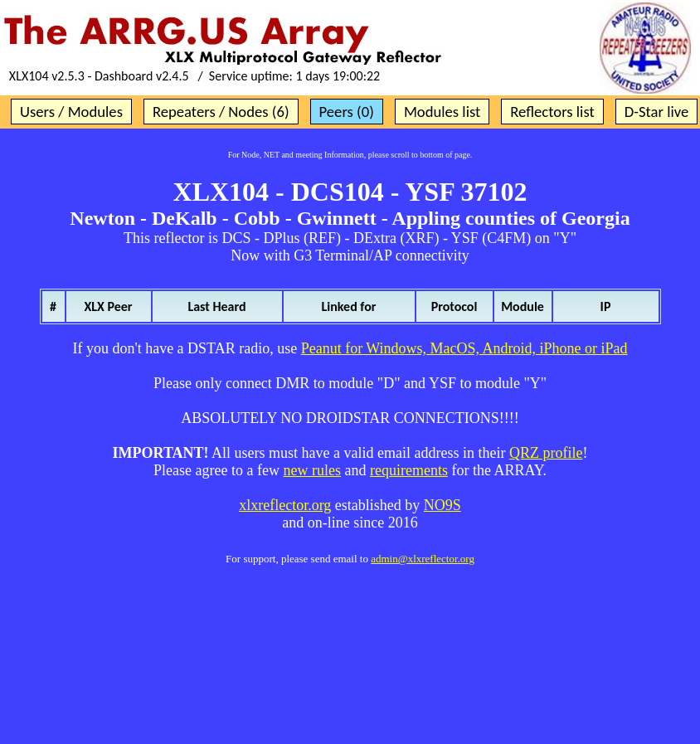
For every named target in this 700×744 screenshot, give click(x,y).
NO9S (442, 505)
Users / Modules (71, 112)
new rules (311, 470)
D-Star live (657, 112)
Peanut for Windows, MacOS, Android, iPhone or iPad (464, 348)
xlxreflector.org (285, 505)
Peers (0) (347, 112)
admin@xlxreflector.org (423, 559)
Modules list (442, 112)
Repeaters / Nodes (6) (221, 112)
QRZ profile (546, 453)
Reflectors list (552, 112)
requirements (409, 470)
